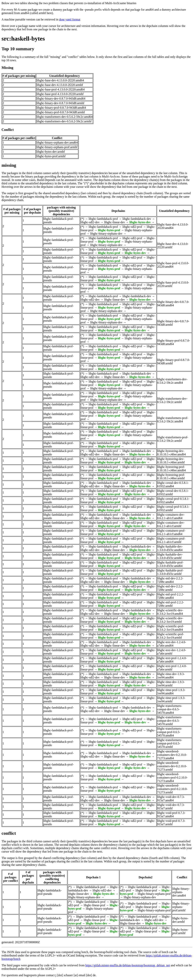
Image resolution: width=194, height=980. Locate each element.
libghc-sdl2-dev (90, 222)
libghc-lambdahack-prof (103, 219)
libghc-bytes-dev (140, 222)
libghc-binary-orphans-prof (154, 894)
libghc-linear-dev (114, 222)
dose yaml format (70, 19)
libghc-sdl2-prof (132, 227)
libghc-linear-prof (146, 890)
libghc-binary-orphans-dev (106, 234)
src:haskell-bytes (23, 39)
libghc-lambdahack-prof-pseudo (49, 892)
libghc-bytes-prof (109, 230)
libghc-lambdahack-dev (137, 219)
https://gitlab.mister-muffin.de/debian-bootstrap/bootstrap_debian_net (128, 965)
